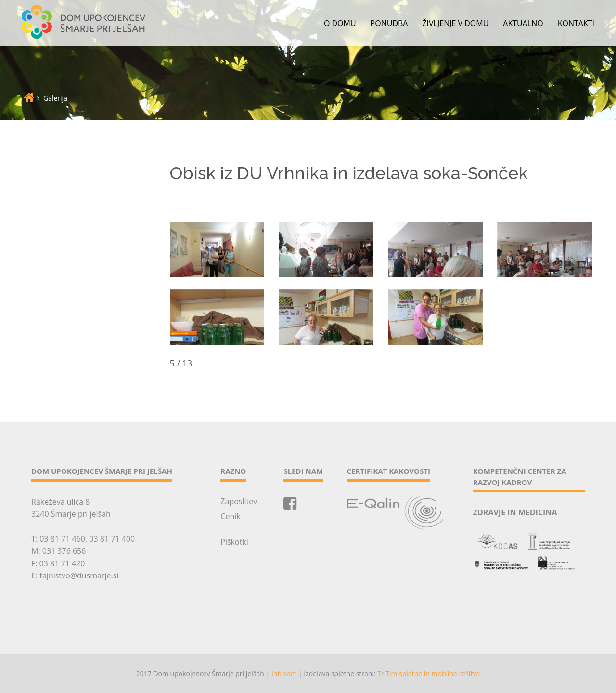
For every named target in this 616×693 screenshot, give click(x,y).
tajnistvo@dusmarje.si (79, 575)
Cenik (230, 516)
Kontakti (576, 23)
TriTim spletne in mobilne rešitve (429, 673)
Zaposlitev (239, 501)
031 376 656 (64, 551)
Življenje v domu (455, 23)
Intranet (284, 673)
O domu (340, 23)
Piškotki (234, 542)
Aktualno (523, 23)
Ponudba (389, 23)
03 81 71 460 (62, 539)
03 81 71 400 (112, 539)
